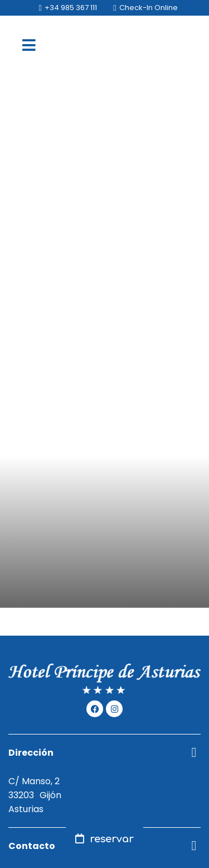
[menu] (29, 45)
